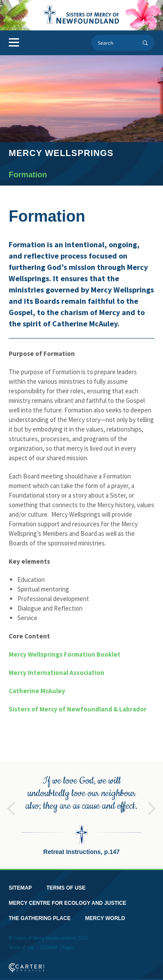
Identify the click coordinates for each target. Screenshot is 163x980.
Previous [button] (11, 799)
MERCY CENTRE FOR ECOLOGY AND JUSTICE (67, 897)
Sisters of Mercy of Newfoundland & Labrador (78, 709)
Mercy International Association (57, 673)
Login (68, 942)
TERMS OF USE (66, 882)
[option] (81, 809)
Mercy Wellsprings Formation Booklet (65, 654)
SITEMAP (20, 882)
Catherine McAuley (37, 691)
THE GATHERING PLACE (40, 913)
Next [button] (152, 799)
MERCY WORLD (105, 913)
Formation (28, 175)
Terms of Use (21, 942)
